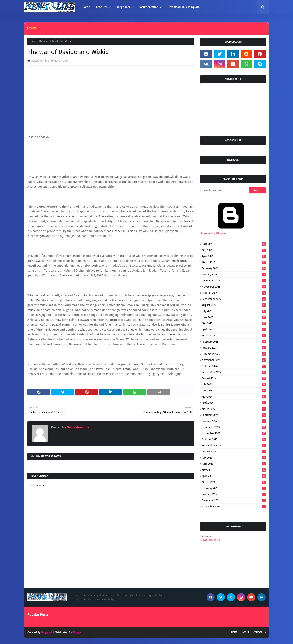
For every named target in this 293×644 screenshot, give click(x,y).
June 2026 (234, 244)
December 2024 (234, 354)
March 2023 (234, 482)
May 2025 (234, 323)
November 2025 (234, 287)
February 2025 (234, 342)
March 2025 (234, 336)
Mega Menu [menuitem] (125, 7)
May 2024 (234, 397)
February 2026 (234, 268)
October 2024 (234, 366)
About (246, 632)
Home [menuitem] (86, 7)
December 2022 (234, 500)
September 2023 (234, 445)
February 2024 (234, 415)
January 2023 (234, 494)
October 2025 (234, 293)
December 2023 (234, 427)
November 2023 (234, 433)
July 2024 (234, 384)
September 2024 (234, 372)
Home (34, 41)
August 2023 (234, 452)
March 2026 (234, 262)
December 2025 (234, 281)
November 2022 (234, 507)
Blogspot (47, 632)
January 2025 (234, 348)
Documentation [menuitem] (148, 7)
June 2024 (234, 390)
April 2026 (234, 256)
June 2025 (234, 317)
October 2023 (234, 439)
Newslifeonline (40, 61)
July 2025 (234, 311)
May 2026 (234, 250)
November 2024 (234, 360)
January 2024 (234, 421)
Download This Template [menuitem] (184, 7)
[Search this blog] (225, 190)
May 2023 (234, 470)
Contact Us (259, 632)
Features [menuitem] (102, 7)
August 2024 (234, 378)
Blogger (77, 632)
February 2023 (234, 488)
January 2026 (234, 274)
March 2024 (234, 409)
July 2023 (234, 458)
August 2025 (234, 305)
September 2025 (234, 299)
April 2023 (234, 476)
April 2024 (234, 403)
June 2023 (234, 464)
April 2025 (234, 329)
